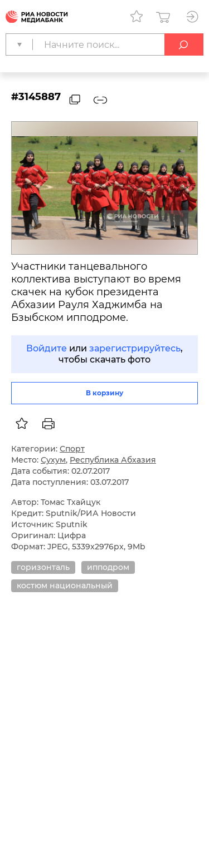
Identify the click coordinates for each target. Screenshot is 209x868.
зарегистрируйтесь (135, 348)
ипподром (108, 567)
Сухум (53, 460)
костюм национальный (65, 586)
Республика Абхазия (113, 460)
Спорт (72, 449)
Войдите (47, 348)
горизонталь (43, 567)
